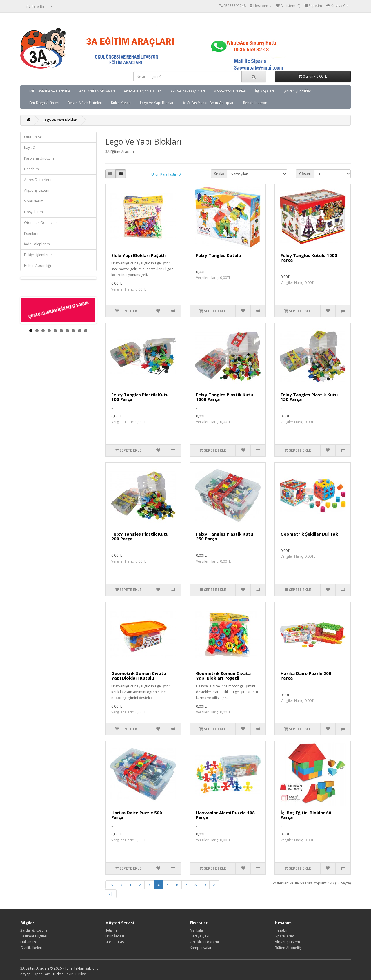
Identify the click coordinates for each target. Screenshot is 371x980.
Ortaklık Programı (204, 942)
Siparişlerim (34, 201)
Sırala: (219, 174)
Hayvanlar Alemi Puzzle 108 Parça (225, 815)
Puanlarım (32, 233)
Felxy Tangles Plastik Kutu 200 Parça (140, 536)
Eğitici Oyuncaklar (297, 91)
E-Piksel (81, 974)
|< (111, 885)
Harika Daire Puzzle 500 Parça (137, 815)
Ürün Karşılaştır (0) (166, 174)
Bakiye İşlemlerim (38, 255)
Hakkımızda (30, 942)
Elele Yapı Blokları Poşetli (138, 255)
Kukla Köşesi (121, 103)
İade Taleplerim (37, 244)
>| (111, 894)
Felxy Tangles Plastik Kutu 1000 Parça (224, 397)
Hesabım (31, 169)
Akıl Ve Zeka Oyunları (188, 91)
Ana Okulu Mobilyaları (97, 91)
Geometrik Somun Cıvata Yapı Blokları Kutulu (139, 676)
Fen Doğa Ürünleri (44, 103)
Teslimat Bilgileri (34, 936)
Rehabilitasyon (255, 103)
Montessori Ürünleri (230, 91)
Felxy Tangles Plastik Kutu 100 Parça (140, 397)
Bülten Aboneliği (38, 265)
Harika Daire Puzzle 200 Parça (306, 676)
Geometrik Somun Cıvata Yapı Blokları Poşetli (223, 676)
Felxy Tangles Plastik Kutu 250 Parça (224, 536)
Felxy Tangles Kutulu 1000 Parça (309, 258)
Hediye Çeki (200, 936)
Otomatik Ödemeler (41, 223)
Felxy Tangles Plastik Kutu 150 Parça (309, 397)
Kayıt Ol (30, 148)
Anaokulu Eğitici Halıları (143, 91)
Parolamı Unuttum (39, 158)
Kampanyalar (201, 948)
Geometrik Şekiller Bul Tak (309, 534)
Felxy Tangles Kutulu (218, 255)
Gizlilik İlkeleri (31, 948)
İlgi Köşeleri (264, 91)
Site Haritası (115, 942)
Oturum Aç (33, 137)
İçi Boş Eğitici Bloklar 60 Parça (306, 815)
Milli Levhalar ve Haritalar (50, 91)
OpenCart (41, 974)
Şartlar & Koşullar (35, 930)
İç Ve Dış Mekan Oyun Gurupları (209, 103)
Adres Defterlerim (39, 180)
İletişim (111, 930)
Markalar (197, 930)
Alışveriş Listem (37, 190)
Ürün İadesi (115, 936)
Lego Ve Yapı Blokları (157, 103)
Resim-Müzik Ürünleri (85, 103)
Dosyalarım (33, 212)
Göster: (305, 174)
